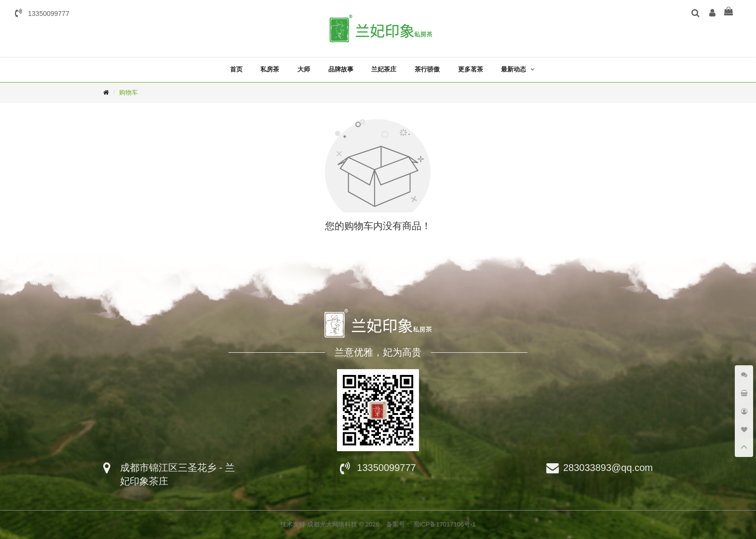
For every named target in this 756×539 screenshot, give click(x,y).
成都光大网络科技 (333, 524)
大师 (304, 69)
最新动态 (513, 69)
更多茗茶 (471, 69)
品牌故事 (341, 69)
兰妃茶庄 (384, 69)
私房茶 (270, 69)
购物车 (128, 92)
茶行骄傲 (427, 69)
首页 (236, 69)
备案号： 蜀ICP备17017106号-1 (431, 524)
